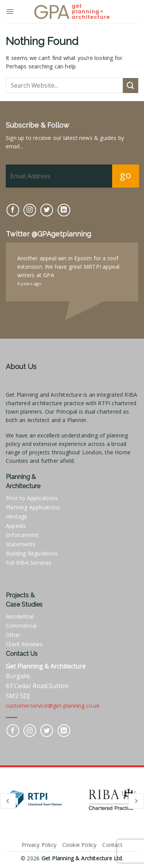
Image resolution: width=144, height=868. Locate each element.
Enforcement (22, 535)
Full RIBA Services (29, 563)
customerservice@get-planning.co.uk (53, 706)
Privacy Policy (39, 845)
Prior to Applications (32, 498)
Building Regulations (32, 553)
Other (13, 635)
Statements (21, 544)
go (125, 175)
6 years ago (29, 284)
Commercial (21, 626)
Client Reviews (24, 644)
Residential (20, 616)
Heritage (17, 516)
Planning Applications (33, 507)
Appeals (16, 526)
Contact (112, 845)
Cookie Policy (79, 845)
